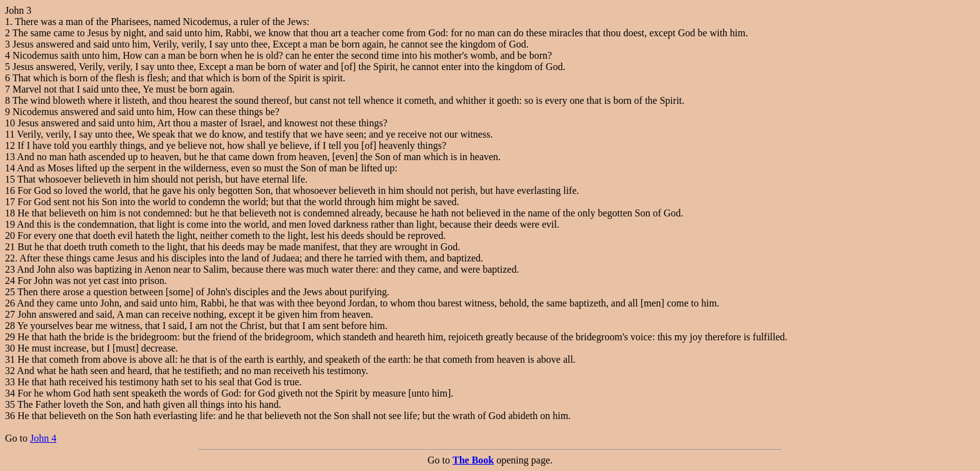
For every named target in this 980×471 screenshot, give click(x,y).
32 (10, 371)
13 (10, 157)
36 (10, 416)
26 (10, 303)
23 (10, 269)
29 (10, 337)
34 (10, 393)
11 (10, 134)
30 (10, 348)
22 (10, 258)
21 (10, 247)
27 (10, 314)
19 (10, 224)
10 (10, 123)
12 (10, 145)
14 (10, 168)
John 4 (43, 438)
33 (10, 382)
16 (10, 190)
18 (10, 213)
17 (10, 202)
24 (10, 281)
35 (10, 404)
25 (10, 292)
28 (10, 326)
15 (10, 179)
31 (10, 359)
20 (10, 235)
